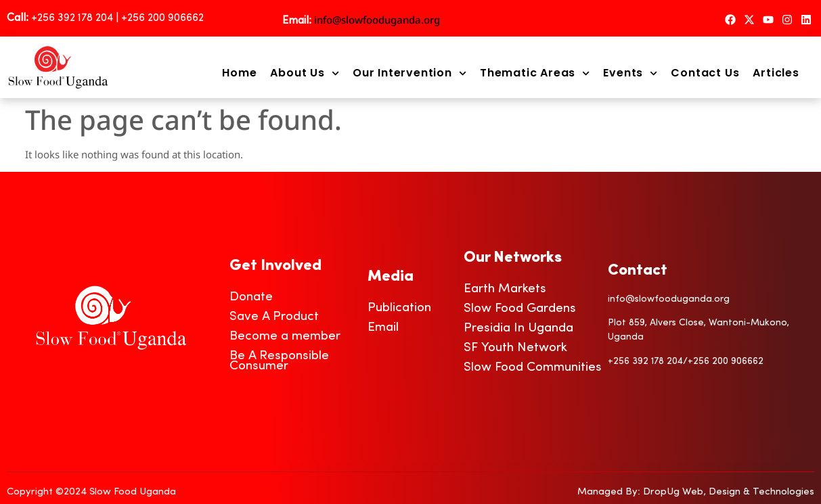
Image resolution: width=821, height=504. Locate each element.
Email (383, 328)
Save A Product (274, 317)
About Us (305, 73)
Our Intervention (409, 73)
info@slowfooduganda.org (377, 20)
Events (630, 73)
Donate (251, 297)
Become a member (285, 337)
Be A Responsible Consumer (279, 361)
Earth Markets (505, 289)
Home (239, 73)
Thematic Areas (535, 73)
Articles (776, 73)
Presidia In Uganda (518, 328)
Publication (399, 308)
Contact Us (705, 73)
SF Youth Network (515, 348)
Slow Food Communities (533, 368)
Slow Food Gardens (520, 309)
